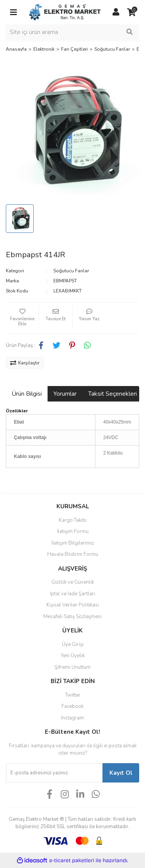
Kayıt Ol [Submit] (121, 773)
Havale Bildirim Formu (73, 554)
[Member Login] (116, 12)
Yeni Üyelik (73, 656)
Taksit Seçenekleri (113, 394)
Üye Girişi (73, 644)
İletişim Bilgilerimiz (73, 543)
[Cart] (131, 12)
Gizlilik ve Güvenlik (73, 582)
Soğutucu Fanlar (71, 271)
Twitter (73, 695)
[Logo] (65, 12)
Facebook (72, 706)
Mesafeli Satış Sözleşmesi (72, 617)
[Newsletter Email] (54, 773)
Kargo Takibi (73, 520)
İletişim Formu (73, 531)
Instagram (72, 718)
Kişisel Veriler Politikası (73, 605)
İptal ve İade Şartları (72, 594)
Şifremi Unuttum (72, 667)
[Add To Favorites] (22, 318)
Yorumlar (65, 394)
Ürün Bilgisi (27, 394)
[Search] (72, 32)
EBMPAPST (65, 281)
